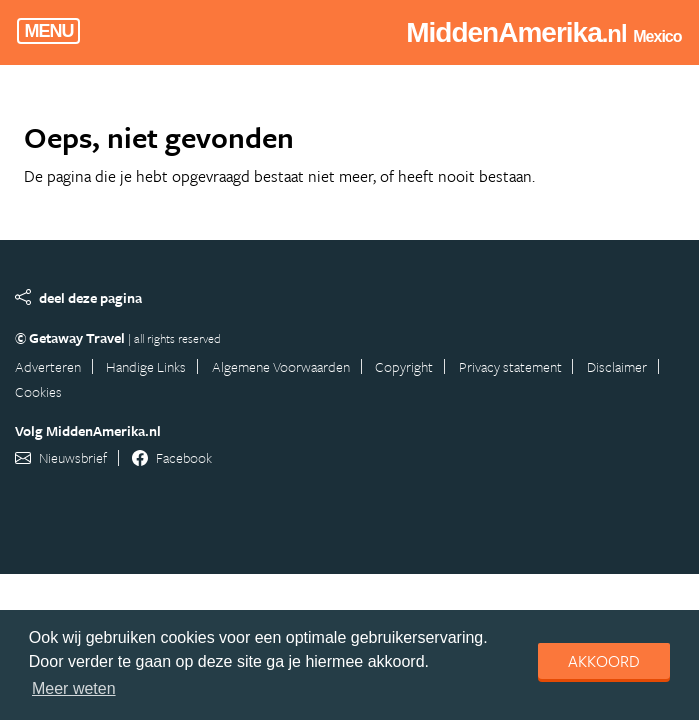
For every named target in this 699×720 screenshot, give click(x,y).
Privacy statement (510, 366)
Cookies (38, 391)
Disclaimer (617, 366)
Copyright (404, 366)
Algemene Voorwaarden (281, 366)
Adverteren (48, 366)
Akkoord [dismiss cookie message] (604, 661)
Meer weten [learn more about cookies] (74, 688)
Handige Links (146, 366)
